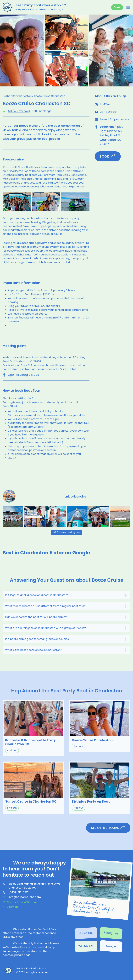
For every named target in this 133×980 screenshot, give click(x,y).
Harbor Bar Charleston (17, 96)
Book (117, 7)
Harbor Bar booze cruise (20, 126)
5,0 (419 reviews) (19, 111)
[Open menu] (128, 7)
